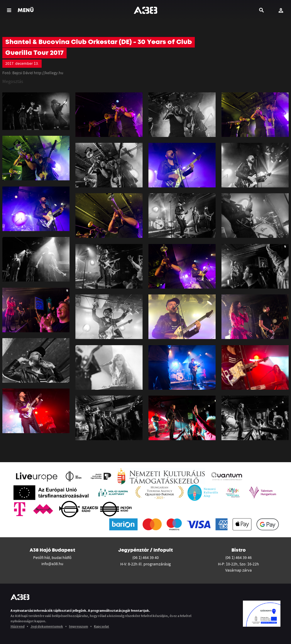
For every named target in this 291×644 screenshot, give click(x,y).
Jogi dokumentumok (47, 626)
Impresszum (78, 626)
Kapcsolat (101, 626)
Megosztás (13, 81)
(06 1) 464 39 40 (145, 557)
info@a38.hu (52, 564)
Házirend (18, 626)
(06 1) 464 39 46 (238, 557)
